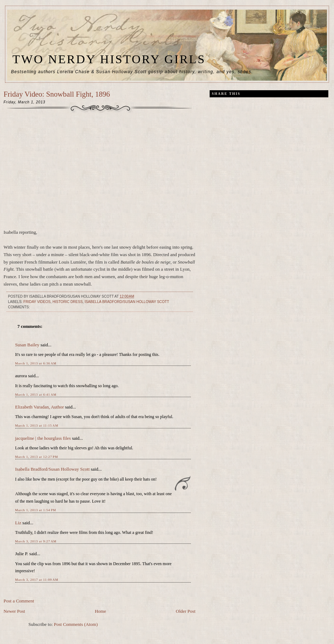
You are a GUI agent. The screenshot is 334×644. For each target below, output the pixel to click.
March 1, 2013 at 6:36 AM (36, 363)
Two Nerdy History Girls (109, 59)
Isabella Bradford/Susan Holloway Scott (127, 302)
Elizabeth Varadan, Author (40, 407)
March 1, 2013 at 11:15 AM (37, 426)
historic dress (68, 302)
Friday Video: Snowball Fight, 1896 (57, 94)
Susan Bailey (27, 345)
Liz (18, 523)
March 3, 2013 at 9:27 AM (36, 541)
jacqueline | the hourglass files (43, 438)
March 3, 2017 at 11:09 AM (37, 580)
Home (101, 611)
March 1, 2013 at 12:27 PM (37, 457)
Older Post (186, 611)
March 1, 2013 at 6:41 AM (36, 395)
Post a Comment (19, 601)
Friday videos (37, 302)
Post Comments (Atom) (76, 624)
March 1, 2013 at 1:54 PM (36, 510)
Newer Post (14, 611)
